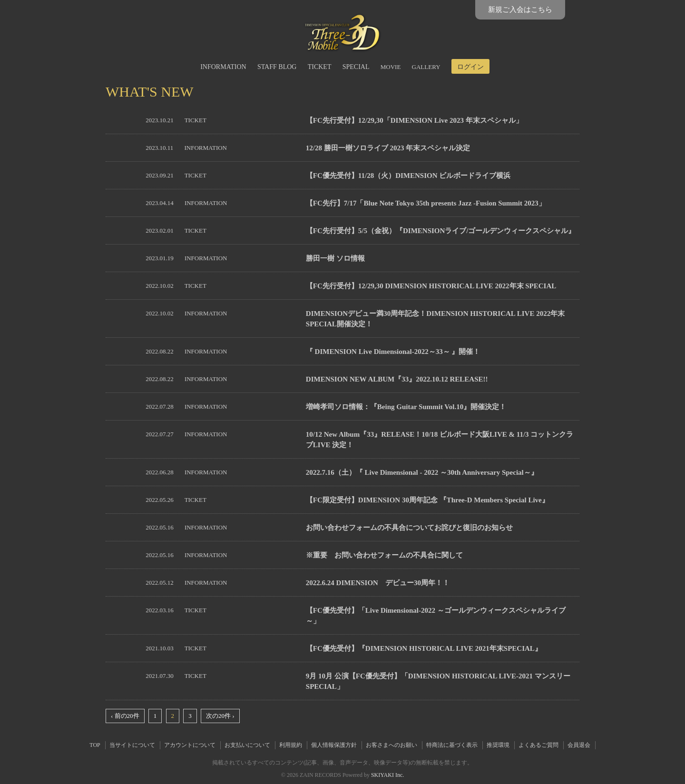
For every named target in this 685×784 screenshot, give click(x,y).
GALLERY (426, 67)
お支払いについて (247, 745)
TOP (95, 745)
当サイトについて (132, 745)
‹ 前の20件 (125, 716)
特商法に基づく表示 (452, 745)
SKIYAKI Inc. (387, 775)
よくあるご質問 (538, 745)
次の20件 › (220, 716)
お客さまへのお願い (391, 745)
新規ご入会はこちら (520, 10)
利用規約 (291, 745)
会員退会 (579, 745)
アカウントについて (190, 745)
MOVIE (391, 67)
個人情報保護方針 (334, 745)
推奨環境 (498, 745)
